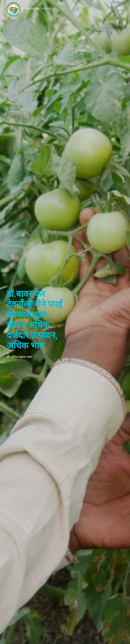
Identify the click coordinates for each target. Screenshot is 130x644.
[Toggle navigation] (119, 8)
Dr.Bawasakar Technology (31, 8)
